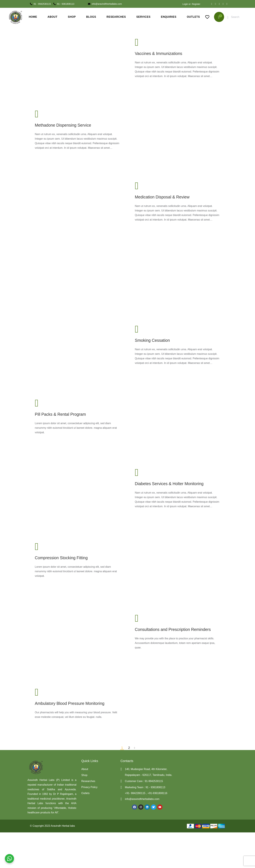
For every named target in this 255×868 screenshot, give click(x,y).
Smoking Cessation (152, 340)
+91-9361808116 (157, 793)
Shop (84, 775)
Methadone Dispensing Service (63, 125)
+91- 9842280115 (135, 793)
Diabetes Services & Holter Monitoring (169, 484)
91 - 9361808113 (155, 787)
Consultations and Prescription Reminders (173, 629)
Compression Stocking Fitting (61, 558)
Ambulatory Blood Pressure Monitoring (70, 703)
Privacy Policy (89, 787)
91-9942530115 (153, 781)
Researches (88, 781)
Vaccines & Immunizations (158, 53)
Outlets (85, 793)
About (85, 769)
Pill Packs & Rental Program (60, 414)
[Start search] (228, 17)
